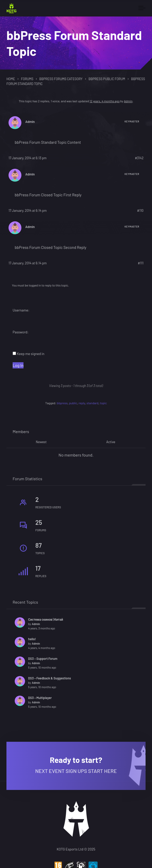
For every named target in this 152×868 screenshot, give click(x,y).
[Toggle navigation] (142, 8)
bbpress (62, 403)
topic (103, 403)
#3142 (139, 158)
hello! (32, 639)
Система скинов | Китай (46, 619)
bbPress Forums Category (61, 79)
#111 (141, 263)
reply (82, 403)
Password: (21, 332)
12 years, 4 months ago (105, 101)
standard (92, 403)
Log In (18, 365)
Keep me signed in (31, 354)
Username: (21, 310)
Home (11, 79)
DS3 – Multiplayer (40, 698)
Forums (27, 79)
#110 (140, 210)
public (73, 403)
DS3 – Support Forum (43, 659)
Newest (41, 442)
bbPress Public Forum (107, 79)
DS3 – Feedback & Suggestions (50, 678)
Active (111, 442)
